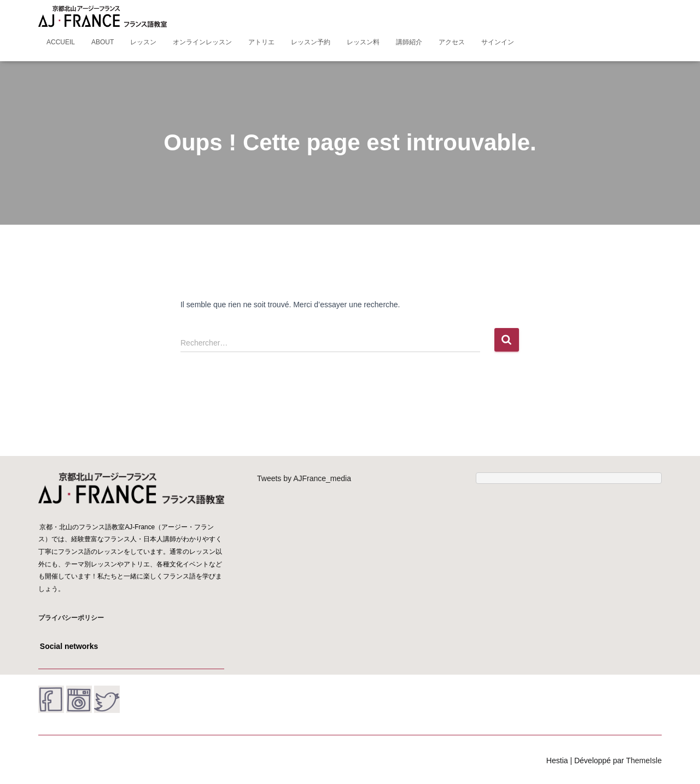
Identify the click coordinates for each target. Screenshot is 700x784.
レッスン (143, 42)
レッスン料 (363, 42)
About (103, 42)
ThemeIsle (644, 760)
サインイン (498, 42)
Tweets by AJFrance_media (304, 478)
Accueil (61, 42)
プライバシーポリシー (71, 618)
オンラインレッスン (202, 42)
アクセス (452, 42)
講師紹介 (409, 42)
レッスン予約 (311, 42)
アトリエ (261, 42)
